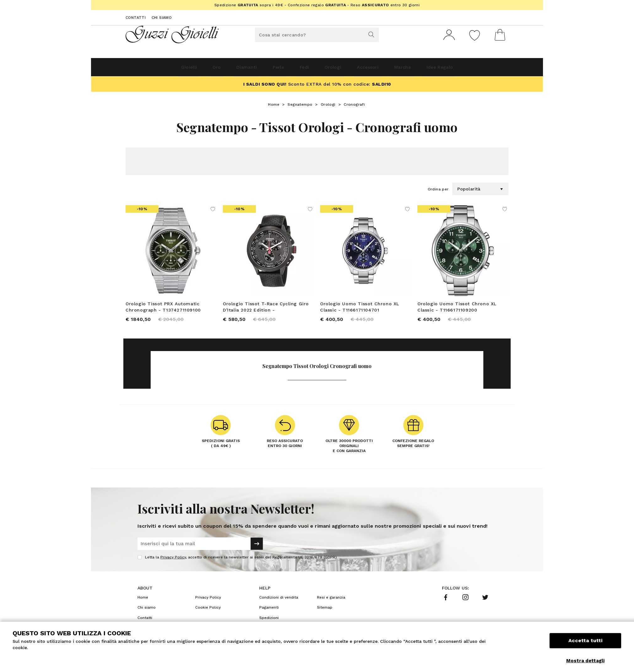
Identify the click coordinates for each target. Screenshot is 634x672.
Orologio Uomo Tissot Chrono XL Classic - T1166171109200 (457, 309)
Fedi (302, 69)
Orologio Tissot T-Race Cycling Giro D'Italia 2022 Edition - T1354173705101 (266, 310)
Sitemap (325, 613)
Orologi (338, 69)
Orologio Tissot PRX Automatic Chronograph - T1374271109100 (163, 309)
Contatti (136, 18)
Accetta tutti (585, 646)
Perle (268, 69)
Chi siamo (162, 18)
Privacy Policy (173, 563)
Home (274, 107)
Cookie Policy (208, 613)
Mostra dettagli (585, 661)
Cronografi (354, 107)
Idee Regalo (472, 69)
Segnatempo (300, 107)
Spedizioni (269, 623)
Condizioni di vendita (279, 603)
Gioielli (155, 69)
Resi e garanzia (331, 603)
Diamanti (228, 69)
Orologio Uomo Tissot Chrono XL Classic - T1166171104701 (360, 309)
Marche (426, 69)
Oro (190, 69)
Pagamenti (269, 613)
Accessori (382, 69)
